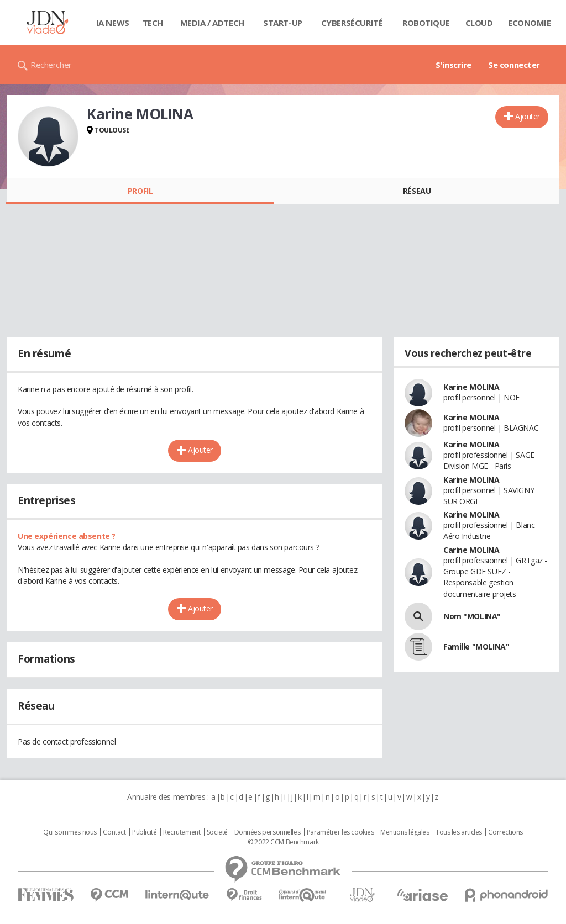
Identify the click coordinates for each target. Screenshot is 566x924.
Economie (530, 23)
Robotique (426, 23)
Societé (217, 832)
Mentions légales (405, 832)
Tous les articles (459, 832)
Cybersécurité (352, 23)
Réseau (417, 191)
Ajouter (528, 116)
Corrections (505, 832)
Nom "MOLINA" (472, 616)
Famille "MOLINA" (476, 646)
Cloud (479, 23)
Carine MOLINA (471, 550)
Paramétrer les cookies (340, 832)
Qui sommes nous (70, 832)
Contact (114, 832)
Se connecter (514, 65)
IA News (113, 23)
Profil (140, 191)
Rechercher (51, 65)
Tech (153, 23)
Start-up (283, 23)
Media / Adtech (212, 23)
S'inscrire (454, 65)
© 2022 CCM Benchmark (283, 842)
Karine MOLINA (471, 387)
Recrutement (182, 832)
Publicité (144, 832)
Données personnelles (268, 832)
